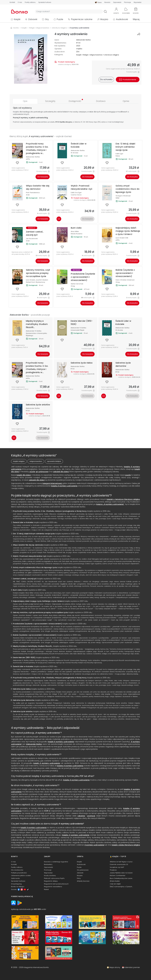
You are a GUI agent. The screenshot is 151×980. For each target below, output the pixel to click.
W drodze (74, 153)
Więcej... (137, 19)
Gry (47, 19)
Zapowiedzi (117, 2)
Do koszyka (43, 177)
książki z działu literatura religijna (126, 845)
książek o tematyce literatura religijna (123, 499)
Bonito (16, 28)
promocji (91, 816)
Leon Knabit (30, 280)
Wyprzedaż (137, 2)
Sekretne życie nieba (22, 689)
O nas (20, 2)
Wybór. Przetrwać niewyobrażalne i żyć (30, 556)
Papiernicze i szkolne (82, 19)
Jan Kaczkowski (32, 239)
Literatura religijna (112, 55)
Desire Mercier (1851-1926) (24, 657)
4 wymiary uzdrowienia (48, 733)
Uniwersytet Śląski (77, 330)
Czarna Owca (76, 195)
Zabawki (33, 19)
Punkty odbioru (30, 2)
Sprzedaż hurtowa (45, 2)
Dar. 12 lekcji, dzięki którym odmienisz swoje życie (34, 534)
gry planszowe (42, 472)
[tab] (25, 101)
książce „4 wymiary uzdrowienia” (110, 504)
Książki (17, 19)
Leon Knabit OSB (122, 238)
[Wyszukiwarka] (69, 11)
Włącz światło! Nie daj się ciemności (28, 545)
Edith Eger (119, 154)
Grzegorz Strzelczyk (123, 196)
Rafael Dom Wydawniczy (36, 282)
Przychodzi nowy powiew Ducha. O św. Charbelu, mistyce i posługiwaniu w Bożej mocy (50, 511)
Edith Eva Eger (76, 193)
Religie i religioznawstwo (93, 55)
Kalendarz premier (132, 967)
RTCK (78, 43)
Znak (28, 195)
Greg (73, 286)
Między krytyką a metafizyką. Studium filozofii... (33, 646)
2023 (78, 46)
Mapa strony (115, 967)
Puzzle (60, 19)
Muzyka (104, 19)
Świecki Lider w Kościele (23, 522)
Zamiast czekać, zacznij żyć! (25, 579)
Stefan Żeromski (77, 284)
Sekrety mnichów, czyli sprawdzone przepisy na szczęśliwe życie (40, 612)
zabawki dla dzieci (61, 472)
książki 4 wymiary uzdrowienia (61, 742)
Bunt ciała (17, 590)
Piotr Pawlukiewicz (33, 193)
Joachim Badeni (42, 280)
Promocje (127, 2)
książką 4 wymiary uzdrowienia (64, 486)
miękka (79, 49)
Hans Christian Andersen (125, 280)
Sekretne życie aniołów (23, 711)
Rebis (118, 156)
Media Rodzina (77, 234)
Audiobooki (122, 19)
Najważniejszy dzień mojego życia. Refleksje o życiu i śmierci (38, 601)
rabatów (81, 816)
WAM (117, 198)
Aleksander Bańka (83, 40)
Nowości (107, 2)
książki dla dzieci (24, 475)
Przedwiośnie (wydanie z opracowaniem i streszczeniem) (37, 624)
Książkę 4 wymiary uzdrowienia (76, 780)
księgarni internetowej (52, 483)
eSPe (28, 159)
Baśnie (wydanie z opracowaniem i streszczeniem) (35, 635)
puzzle (32, 472)
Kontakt (12, 2)
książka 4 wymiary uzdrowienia (70, 766)
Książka (16, 112)
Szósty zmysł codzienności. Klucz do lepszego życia (35, 567)
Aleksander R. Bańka (34, 331)
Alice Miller (75, 231)
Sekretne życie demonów (24, 700)
